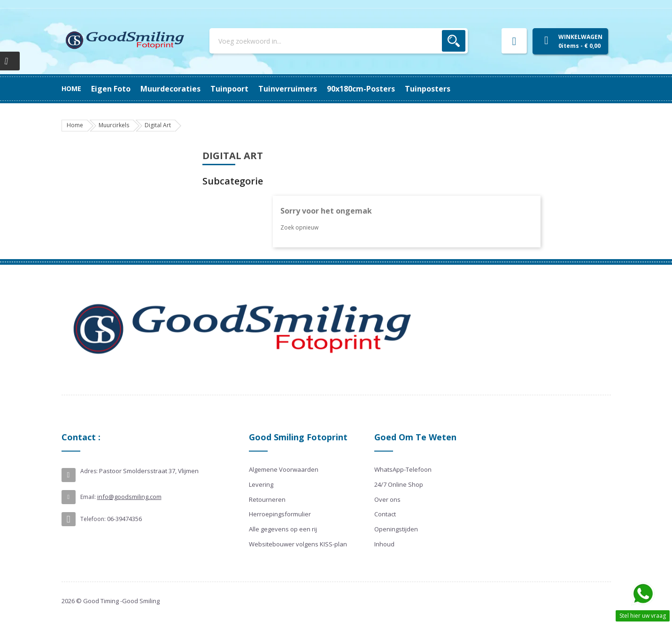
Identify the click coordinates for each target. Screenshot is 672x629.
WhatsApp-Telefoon (403, 469)
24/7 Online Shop (399, 484)
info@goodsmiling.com (129, 497)
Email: (88, 497)
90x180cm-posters (182, 89)
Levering (261, 484)
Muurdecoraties (377, 89)
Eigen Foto (438, 89)
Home (71, 88)
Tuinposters (114, 89)
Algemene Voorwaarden (284, 469)
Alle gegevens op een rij (283, 529)
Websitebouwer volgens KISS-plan (298, 544)
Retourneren (267, 499)
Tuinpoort (316, 89)
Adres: (89, 471)
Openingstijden (396, 529)
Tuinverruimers (257, 89)
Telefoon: (93, 519)
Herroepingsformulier (280, 514)
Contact (385, 514)
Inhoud (384, 544)
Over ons (387, 499)
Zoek (454, 41)
